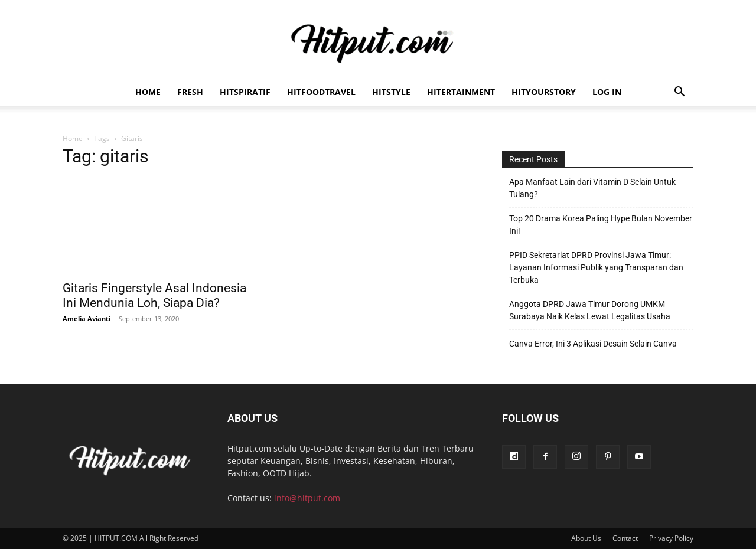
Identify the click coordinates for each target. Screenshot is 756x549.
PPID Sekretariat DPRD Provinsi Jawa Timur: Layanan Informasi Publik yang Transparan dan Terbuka (596, 267)
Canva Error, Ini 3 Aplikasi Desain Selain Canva (593, 344)
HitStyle (391, 92)
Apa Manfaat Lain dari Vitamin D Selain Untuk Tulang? (592, 188)
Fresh (190, 92)
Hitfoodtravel (321, 92)
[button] (679, 93)
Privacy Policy (671, 538)
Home (148, 92)
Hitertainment (461, 92)
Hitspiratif (245, 92)
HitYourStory (544, 92)
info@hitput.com (307, 498)
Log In (607, 92)
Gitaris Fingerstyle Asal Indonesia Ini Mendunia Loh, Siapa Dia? (154, 295)
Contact (625, 538)
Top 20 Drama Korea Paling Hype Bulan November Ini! (601, 225)
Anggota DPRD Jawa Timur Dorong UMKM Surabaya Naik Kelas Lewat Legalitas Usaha (590, 310)
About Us (586, 538)
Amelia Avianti (87, 318)
